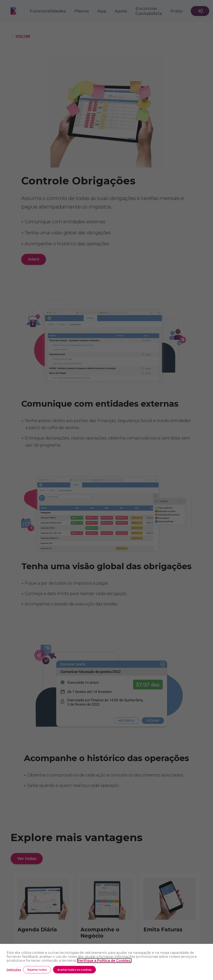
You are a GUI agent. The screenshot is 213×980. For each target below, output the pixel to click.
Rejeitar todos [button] (37, 970)
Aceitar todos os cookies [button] (74, 970)
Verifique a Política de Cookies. (104, 961)
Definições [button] (14, 970)
